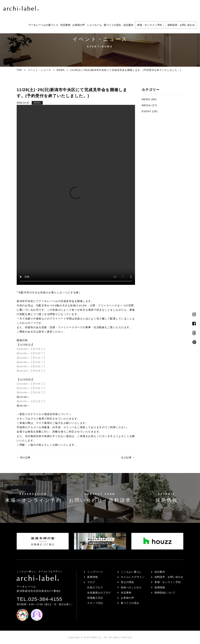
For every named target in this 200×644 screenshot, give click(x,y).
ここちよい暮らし (131, 572)
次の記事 (128, 457)
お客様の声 (79, 25)
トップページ (95, 572)
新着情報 (92, 577)
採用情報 (160, 587)
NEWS (37, 103)
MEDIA (146, 105)
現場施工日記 (95, 598)
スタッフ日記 (95, 603)
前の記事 (24, 457)
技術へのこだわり (131, 587)
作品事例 (65, 25)
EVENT (146, 111)
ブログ (91, 582)
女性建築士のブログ (99, 593)
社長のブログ (95, 587)
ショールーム (94, 25)
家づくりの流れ (113, 25)
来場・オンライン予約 (149, 25)
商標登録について (165, 593)
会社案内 (128, 25)
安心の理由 (127, 582)
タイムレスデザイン (133, 577)
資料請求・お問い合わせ (181, 25)
